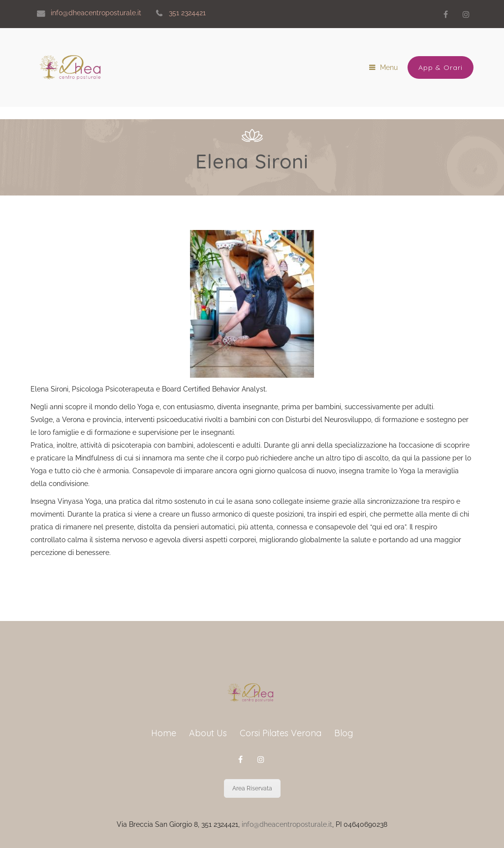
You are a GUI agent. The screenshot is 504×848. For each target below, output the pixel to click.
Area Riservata (252, 788)
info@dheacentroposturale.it (287, 824)
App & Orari (441, 67)
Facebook (445, 14)
